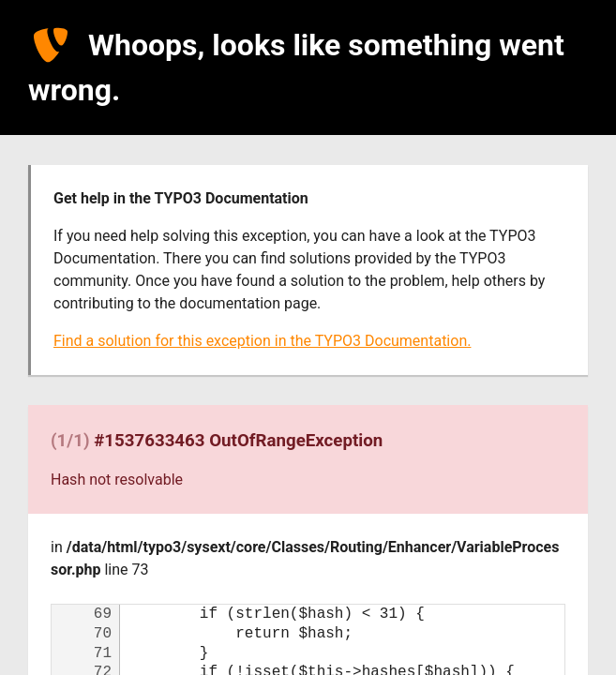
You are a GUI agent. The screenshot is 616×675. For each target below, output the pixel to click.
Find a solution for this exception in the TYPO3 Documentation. (262, 341)
